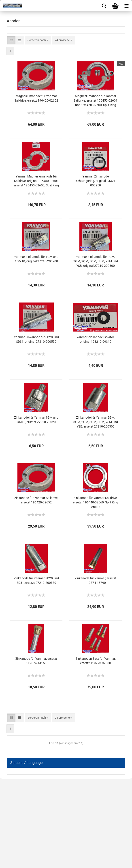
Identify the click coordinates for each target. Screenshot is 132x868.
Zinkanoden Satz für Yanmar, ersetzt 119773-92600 (96, 661)
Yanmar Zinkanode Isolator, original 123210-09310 (96, 339)
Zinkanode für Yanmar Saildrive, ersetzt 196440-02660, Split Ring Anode (96, 502)
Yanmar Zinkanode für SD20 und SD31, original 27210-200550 (36, 339)
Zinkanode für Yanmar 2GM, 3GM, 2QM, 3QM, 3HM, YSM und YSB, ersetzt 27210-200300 (96, 422)
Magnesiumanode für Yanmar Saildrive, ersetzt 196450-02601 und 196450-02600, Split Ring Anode (96, 101)
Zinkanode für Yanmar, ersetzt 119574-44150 (36, 661)
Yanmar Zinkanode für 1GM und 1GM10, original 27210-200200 (36, 259)
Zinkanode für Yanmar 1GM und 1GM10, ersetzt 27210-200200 (36, 420)
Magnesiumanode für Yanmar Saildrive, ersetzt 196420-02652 (36, 98)
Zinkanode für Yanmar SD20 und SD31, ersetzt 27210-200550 (36, 580)
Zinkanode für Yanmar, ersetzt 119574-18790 (96, 580)
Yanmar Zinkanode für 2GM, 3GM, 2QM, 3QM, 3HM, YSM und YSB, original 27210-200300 (96, 261)
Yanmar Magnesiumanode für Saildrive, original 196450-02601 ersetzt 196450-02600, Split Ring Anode (36, 181)
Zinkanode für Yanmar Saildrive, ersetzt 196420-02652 (36, 500)
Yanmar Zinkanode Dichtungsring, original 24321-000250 (96, 181)
